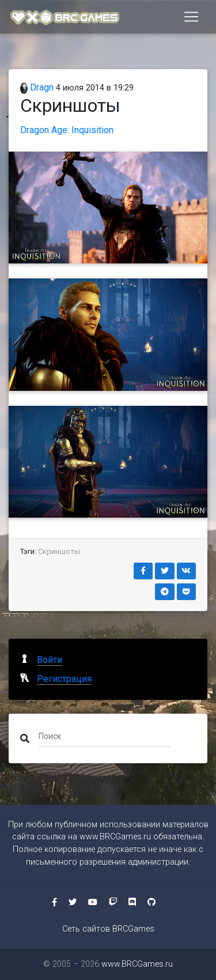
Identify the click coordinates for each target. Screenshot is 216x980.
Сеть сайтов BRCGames (108, 929)
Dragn (37, 87)
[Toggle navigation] (191, 17)
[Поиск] (105, 736)
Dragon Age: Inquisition (67, 130)
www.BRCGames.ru (115, 837)
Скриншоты (59, 551)
